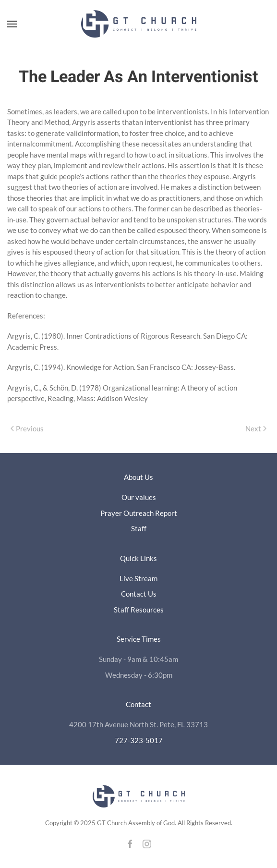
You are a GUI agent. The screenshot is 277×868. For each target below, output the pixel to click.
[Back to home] (139, 24)
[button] (12, 24)
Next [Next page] (256, 428)
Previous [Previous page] (27, 428)
